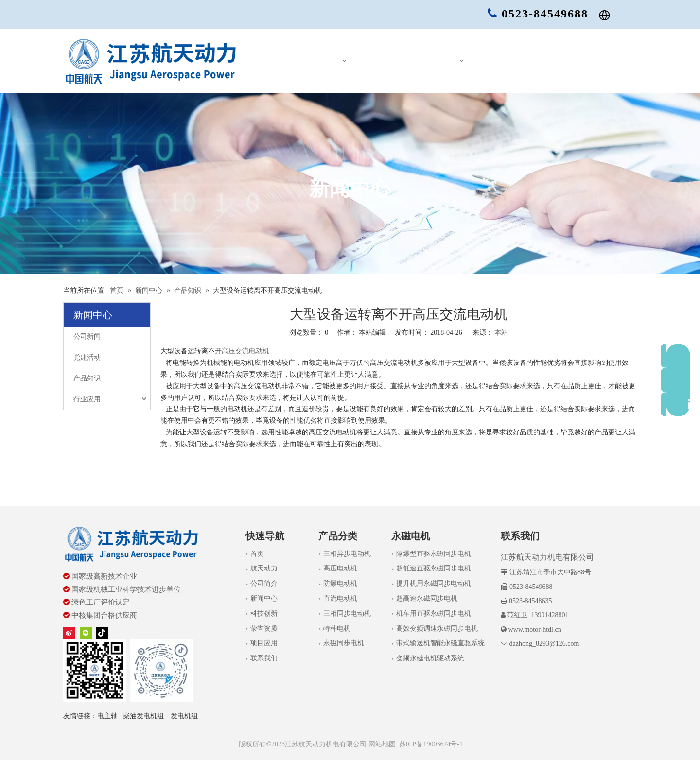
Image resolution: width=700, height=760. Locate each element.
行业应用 (87, 399)
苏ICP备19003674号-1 (431, 744)
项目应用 (264, 643)
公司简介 (264, 583)
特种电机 (337, 629)
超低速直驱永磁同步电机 (434, 568)
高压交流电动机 (245, 351)
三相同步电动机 (347, 613)
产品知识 (87, 378)
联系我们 (264, 658)
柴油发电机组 (143, 716)
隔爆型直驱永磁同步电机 (434, 554)
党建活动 (87, 357)
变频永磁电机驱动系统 (430, 658)
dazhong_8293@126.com (544, 644)
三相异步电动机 (347, 554)
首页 (257, 554)
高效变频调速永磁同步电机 (437, 629)
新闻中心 (264, 598)
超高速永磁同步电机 (427, 598)
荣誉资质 (264, 629)
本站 (501, 333)
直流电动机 (340, 598)
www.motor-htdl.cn (534, 630)
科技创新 (264, 613)
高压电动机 (340, 568)
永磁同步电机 (344, 643)
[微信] (86, 632)
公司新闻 (87, 337)
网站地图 (381, 744)
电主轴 (107, 716)
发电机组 (184, 716)
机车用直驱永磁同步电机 (434, 613)
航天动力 (264, 568)
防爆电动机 (340, 583)
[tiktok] (102, 632)
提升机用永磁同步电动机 (434, 583)
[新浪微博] (69, 632)
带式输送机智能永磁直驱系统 (440, 643)
